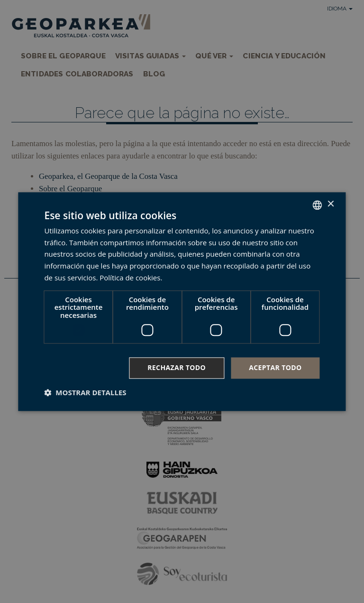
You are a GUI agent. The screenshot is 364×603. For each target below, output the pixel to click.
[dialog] (182, 301)
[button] (85, 392)
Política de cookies (130, 278)
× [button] (331, 204)
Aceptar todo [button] (275, 367)
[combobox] (318, 205)
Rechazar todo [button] (177, 367)
